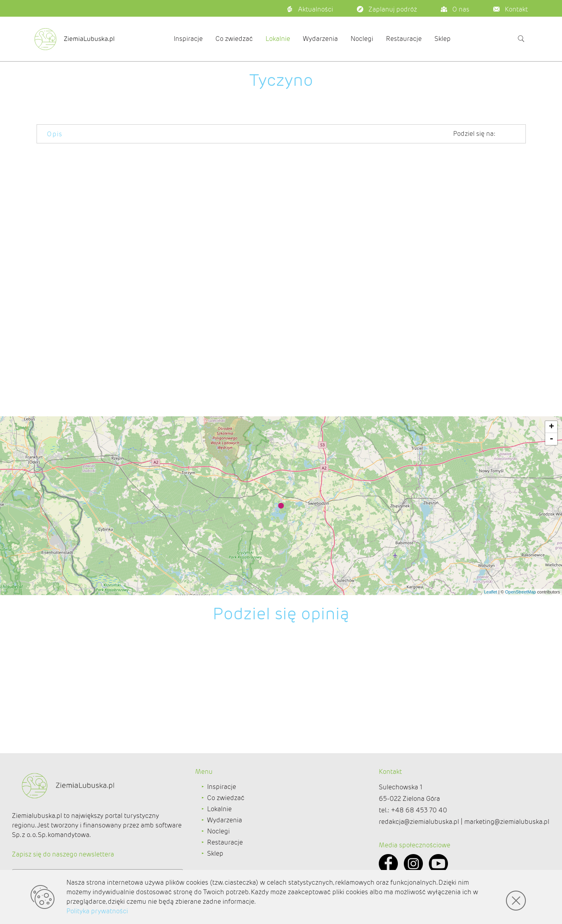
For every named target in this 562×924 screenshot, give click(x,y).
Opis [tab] (55, 134)
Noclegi (362, 39)
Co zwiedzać (234, 39)
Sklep (443, 39)
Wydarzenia (320, 39)
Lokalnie (278, 39)
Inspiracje (188, 39)
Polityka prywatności (97, 911)
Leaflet (491, 592)
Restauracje (404, 39)
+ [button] (551, 427)
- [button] (551, 439)
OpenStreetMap (521, 592)
